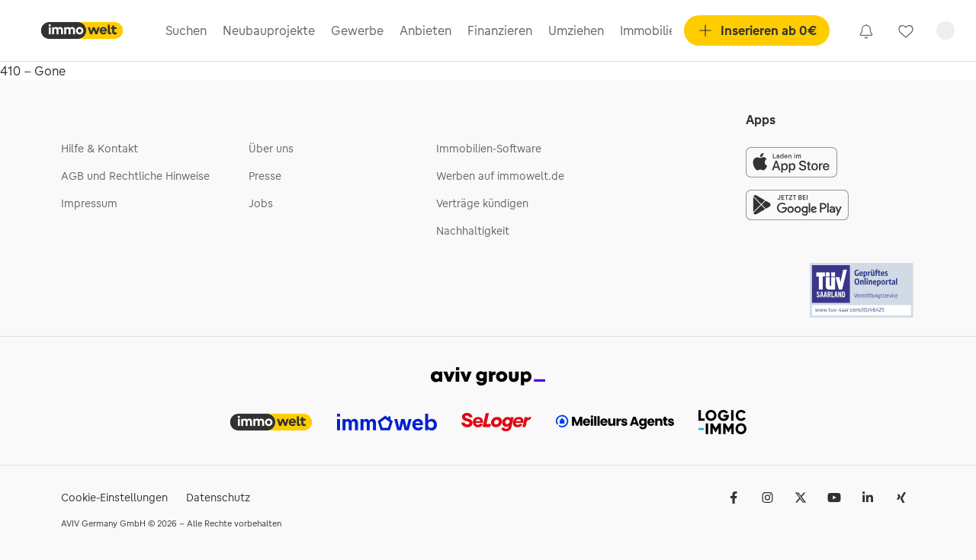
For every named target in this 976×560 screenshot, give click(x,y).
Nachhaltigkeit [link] (473, 231)
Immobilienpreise (669, 30)
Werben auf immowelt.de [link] (500, 176)
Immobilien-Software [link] (489, 149)
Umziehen (576, 30)
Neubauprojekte (269, 30)
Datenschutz (218, 498)
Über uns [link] (271, 149)
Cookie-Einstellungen (114, 498)
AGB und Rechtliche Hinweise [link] (135, 176)
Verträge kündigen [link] (482, 203)
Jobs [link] (261, 203)
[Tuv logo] (862, 290)
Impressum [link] (89, 203)
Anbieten (425, 30)
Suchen (186, 30)
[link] (866, 30)
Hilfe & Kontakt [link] (100, 149)
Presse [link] (265, 176)
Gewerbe (357, 30)
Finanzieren (500, 30)
